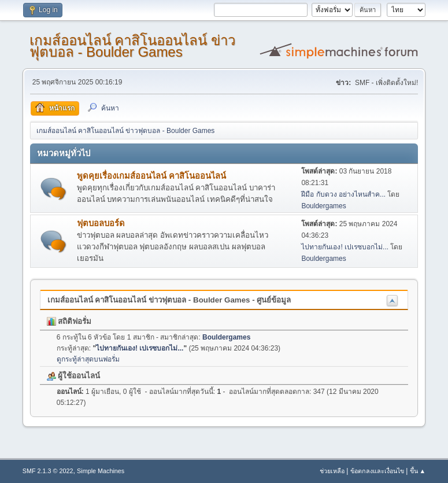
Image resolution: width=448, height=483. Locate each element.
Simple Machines (101, 471)
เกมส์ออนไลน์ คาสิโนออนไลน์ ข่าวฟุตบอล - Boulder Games (132, 46)
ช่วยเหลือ (332, 471)
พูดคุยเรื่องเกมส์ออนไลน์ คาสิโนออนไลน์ (151, 176)
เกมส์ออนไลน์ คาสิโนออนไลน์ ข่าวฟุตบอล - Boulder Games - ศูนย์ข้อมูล (169, 300)
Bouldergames (323, 206)
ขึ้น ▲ (418, 471)
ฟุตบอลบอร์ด (101, 223)
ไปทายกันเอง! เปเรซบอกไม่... (345, 247)
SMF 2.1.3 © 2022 (48, 471)
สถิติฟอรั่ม (69, 321)
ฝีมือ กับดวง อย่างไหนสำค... (343, 194)
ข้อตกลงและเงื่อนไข (377, 471)
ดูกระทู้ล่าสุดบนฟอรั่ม (88, 359)
